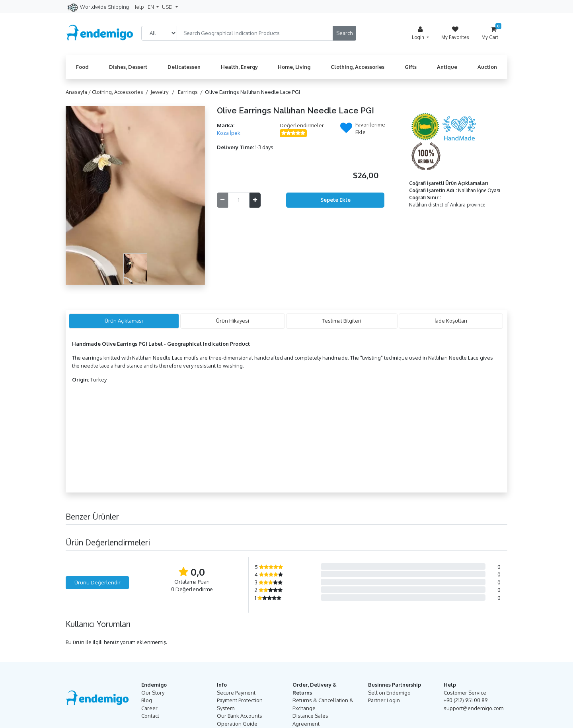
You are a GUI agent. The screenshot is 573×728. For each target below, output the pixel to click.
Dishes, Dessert (128, 67)
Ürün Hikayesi (233, 321)
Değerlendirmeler (302, 125)
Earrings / (191, 92)
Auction (487, 67)
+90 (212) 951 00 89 (466, 700)
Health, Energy (239, 67)
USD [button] (168, 7)
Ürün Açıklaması (124, 321)
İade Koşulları (451, 321)
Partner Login (384, 700)
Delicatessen (184, 67)
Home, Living (294, 67)
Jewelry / (164, 92)
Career (149, 708)
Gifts (411, 67)
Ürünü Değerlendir (97, 582)
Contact (150, 716)
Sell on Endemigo (389, 693)
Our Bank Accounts (240, 716)
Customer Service (465, 693)
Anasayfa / (79, 92)
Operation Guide (237, 724)
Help (138, 7)
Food (82, 67)
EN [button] (151, 7)
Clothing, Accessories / (121, 92)
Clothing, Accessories (358, 67)
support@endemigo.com (474, 708)
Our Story (153, 693)
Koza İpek (229, 133)
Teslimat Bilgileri (342, 321)
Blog (147, 700)
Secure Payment (236, 693)
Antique (447, 67)
